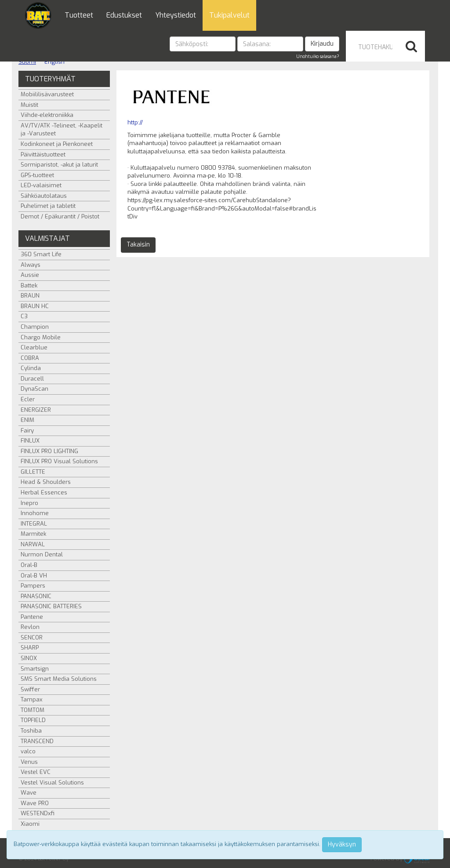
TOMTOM (33, 710)
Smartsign (35, 669)
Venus (29, 762)
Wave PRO (35, 803)
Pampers (33, 586)
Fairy (27, 430)
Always (31, 265)
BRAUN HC (35, 306)
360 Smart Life (41, 254)
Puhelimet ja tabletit (48, 206)
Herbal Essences (44, 492)
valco (28, 751)
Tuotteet (79, 15)
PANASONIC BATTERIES (51, 606)
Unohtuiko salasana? (318, 56)
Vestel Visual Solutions (52, 783)
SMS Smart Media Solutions (59, 679)
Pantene (32, 617)
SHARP (30, 648)
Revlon (30, 627)
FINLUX (30, 441)
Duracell (32, 379)
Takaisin (138, 245)
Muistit (29, 105)
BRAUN (30, 296)
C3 (24, 316)
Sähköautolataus (44, 196)
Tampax (32, 699)
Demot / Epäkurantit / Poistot (60, 216)
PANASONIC (36, 596)
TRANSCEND (37, 741)
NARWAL (33, 544)
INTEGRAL (34, 524)
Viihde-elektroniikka (47, 115)
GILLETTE (33, 472)
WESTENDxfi (38, 813)
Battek (29, 285)
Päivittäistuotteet (43, 154)
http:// (135, 122)
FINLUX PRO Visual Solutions (59, 461)
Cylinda (31, 368)
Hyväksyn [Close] (342, 844)
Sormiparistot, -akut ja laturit (59, 165)
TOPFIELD (33, 720)
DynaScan (34, 389)
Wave (29, 793)
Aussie (30, 275)
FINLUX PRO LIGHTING (49, 451)
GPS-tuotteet (37, 175)
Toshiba (31, 731)
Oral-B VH (34, 576)
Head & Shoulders (46, 482)
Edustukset (124, 15)
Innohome (35, 513)
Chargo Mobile (41, 337)
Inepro (29, 503)
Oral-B (29, 565)
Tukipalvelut (229, 15)
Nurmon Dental (42, 554)
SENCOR (32, 637)
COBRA (30, 358)
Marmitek (33, 534)
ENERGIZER (36, 410)
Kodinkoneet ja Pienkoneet (57, 144)
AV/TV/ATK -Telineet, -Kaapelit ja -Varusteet (62, 130)
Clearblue (34, 347)
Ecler (28, 399)
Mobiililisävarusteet (47, 94)
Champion (35, 327)
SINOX (29, 658)
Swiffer (30, 689)
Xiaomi (30, 824)
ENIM (27, 420)
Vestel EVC (36, 772)
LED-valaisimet (41, 185)
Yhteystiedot (176, 15)
